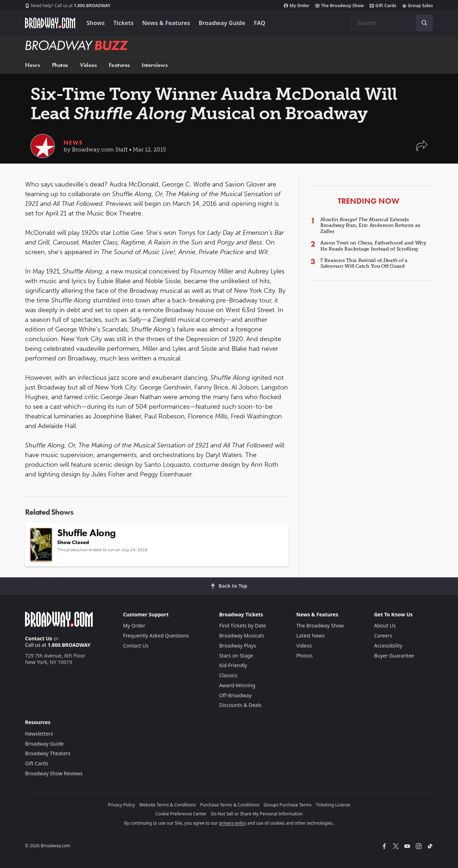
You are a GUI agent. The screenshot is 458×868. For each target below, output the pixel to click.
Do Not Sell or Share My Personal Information (257, 814)
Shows (96, 23)
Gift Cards (383, 6)
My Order (297, 6)
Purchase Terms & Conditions (230, 805)
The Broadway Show (340, 6)
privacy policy (233, 823)
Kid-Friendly (233, 665)
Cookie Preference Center (181, 814)
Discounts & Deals (240, 705)
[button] (422, 149)
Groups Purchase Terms (288, 805)
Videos (88, 65)
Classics (228, 675)
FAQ (260, 23)
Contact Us (39, 638)
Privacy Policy (122, 805)
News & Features (166, 23)
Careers (383, 636)
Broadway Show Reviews (54, 773)
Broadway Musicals (242, 636)
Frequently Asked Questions (156, 636)
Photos (60, 65)
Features (119, 65)
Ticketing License (333, 805)
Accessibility (388, 646)
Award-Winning (237, 685)
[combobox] (392, 23)
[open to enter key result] (424, 23)
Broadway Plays (237, 646)
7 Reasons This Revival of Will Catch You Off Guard (364, 263)
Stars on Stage (236, 656)
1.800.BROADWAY (68, 6)
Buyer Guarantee (394, 656)
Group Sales (418, 6)
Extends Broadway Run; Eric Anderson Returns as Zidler (370, 226)
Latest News (311, 636)
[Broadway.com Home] (50, 23)
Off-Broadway (235, 695)
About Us (385, 625)
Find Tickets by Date (242, 625)
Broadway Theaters (48, 753)
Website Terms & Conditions (167, 805)
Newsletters (39, 734)
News (32, 65)
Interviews (155, 65)
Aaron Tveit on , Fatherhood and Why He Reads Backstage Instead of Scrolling (373, 246)
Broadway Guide (222, 23)
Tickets (124, 23)
